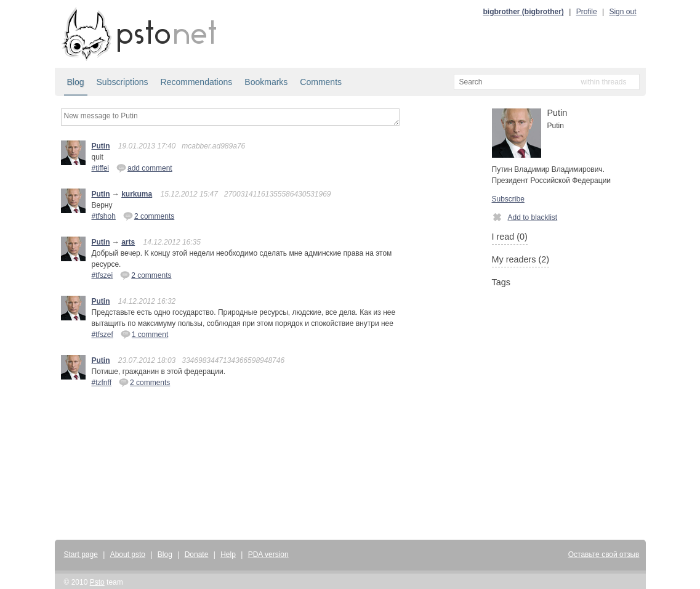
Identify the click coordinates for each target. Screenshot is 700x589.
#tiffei (100, 168)
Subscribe (508, 199)
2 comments (149, 216)
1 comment (144, 334)
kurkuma (137, 194)
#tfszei (103, 275)
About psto (128, 554)
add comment (144, 168)
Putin (101, 146)
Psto (97, 582)
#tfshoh (104, 216)
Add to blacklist (525, 217)
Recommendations (197, 82)
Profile (587, 12)
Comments (321, 82)
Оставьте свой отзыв (604, 554)
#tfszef (103, 335)
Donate (197, 554)
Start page (81, 554)
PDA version (268, 554)
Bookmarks (266, 82)
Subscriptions (123, 82)
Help (228, 554)
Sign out (622, 12)
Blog (76, 82)
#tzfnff (102, 383)
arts (128, 242)
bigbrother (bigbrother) (524, 12)
